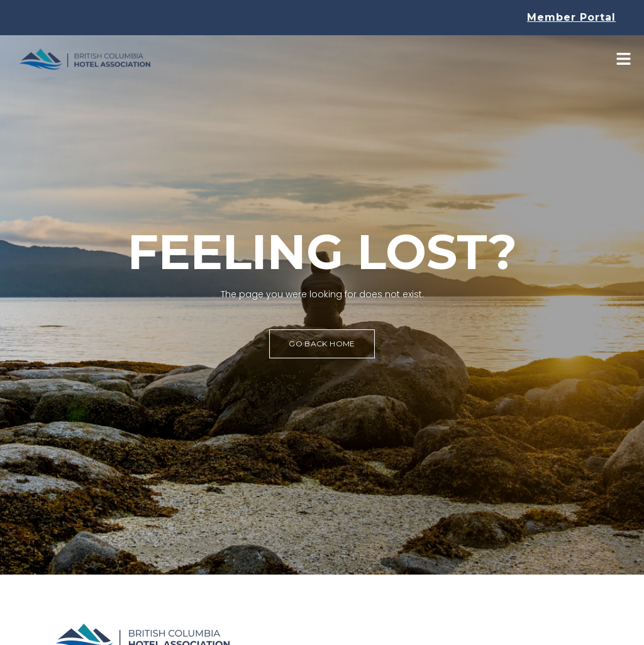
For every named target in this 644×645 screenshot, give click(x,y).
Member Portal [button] (571, 17)
